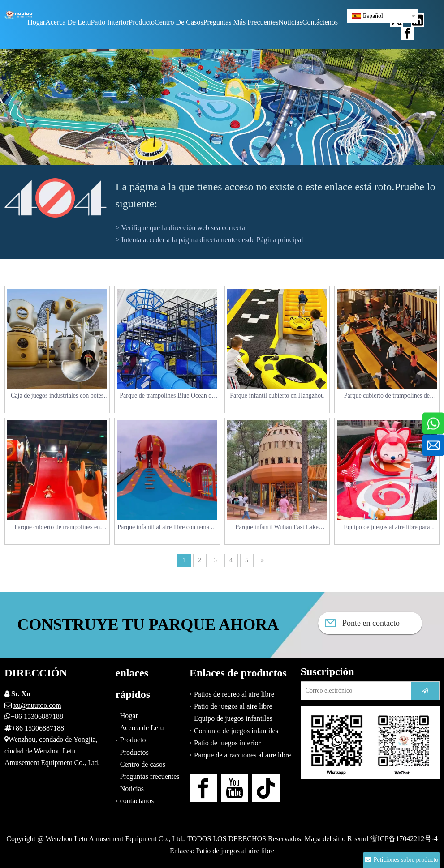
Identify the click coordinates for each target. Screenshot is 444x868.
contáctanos (137, 801)
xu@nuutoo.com (37, 705)
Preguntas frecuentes (150, 776)
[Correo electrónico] (354, 691)
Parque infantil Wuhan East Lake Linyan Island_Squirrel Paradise (277, 528)
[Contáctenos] (370, 743)
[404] (56, 198)
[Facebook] (203, 788)
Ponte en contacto (362, 623)
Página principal (280, 240)
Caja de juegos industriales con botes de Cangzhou (57, 396)
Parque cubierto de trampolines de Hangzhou (387, 396)
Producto (133, 740)
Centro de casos (143, 764)
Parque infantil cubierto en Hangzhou (277, 396)
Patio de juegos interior (227, 743)
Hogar (129, 716)
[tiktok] (266, 788)
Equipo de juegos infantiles (233, 718)
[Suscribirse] (425, 691)
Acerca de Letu (142, 728)
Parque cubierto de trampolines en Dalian (57, 528)
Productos (134, 752)
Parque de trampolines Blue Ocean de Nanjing (167, 396)
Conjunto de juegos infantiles (236, 731)
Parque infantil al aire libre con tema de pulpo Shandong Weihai (167, 528)
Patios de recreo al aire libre (234, 694)
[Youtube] (235, 788)
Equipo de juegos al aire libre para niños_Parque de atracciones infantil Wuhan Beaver (387, 528)
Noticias (132, 789)
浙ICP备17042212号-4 (404, 839)
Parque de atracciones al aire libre (242, 755)
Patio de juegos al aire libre (233, 706)
